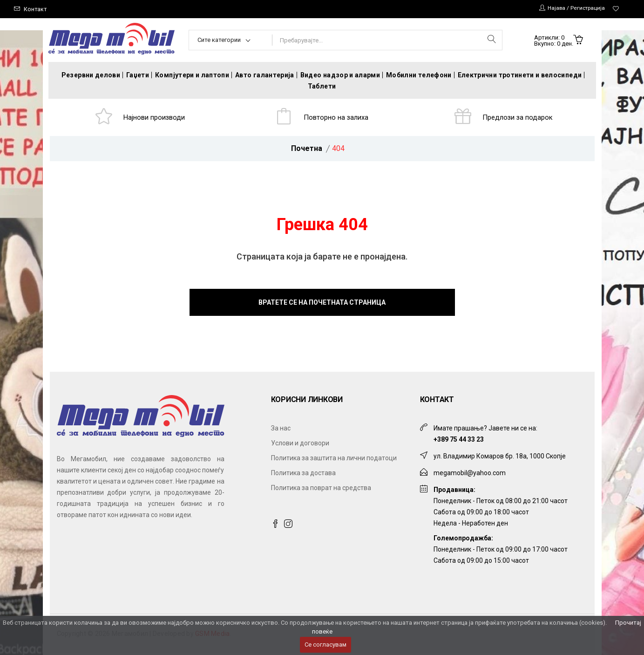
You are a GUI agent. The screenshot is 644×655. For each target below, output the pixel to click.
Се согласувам (325, 645)
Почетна (307, 150)
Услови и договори (300, 445)
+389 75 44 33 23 (459, 441)
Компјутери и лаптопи (192, 75)
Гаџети (138, 75)
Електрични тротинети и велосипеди (520, 75)
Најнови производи (155, 118)
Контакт (36, 9)
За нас (281, 430)
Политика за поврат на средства (321, 490)
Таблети (322, 86)
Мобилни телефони (419, 75)
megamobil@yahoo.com (470, 475)
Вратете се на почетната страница (322, 304)
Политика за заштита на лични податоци (334, 460)
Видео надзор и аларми (340, 75)
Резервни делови (91, 75)
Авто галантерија (265, 75)
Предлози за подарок (519, 118)
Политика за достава (303, 475)
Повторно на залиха (337, 118)
